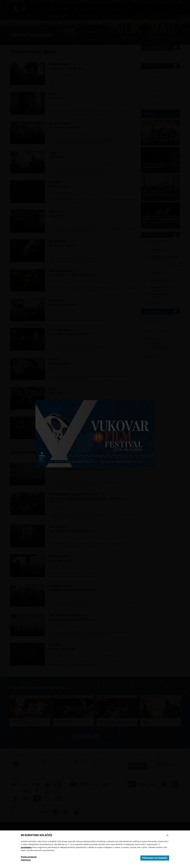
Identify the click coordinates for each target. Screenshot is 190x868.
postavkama (26, 847)
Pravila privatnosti (29, 857)
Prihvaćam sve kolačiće (155, 858)
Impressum (26, 860)
